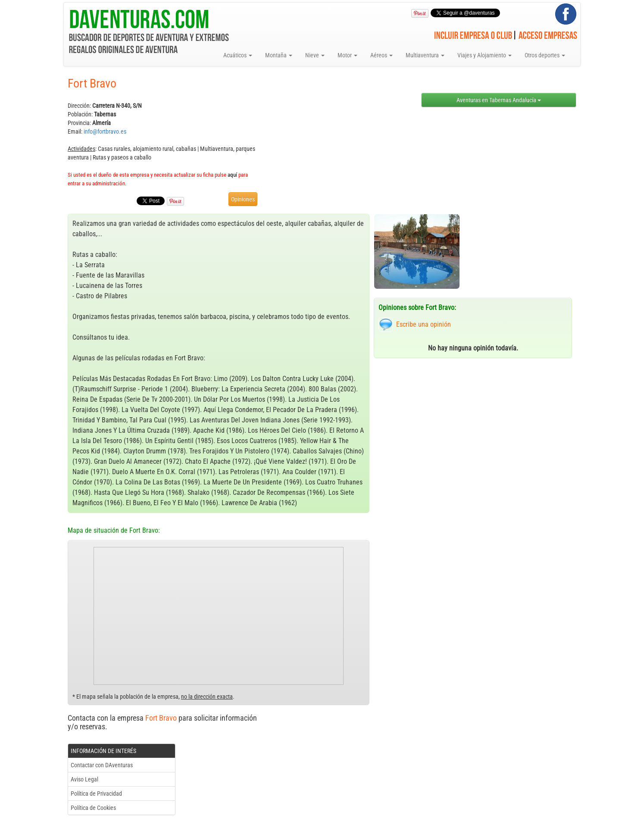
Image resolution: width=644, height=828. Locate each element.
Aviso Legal (84, 779)
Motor (347, 55)
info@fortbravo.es (105, 131)
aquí (232, 175)
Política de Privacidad (96, 794)
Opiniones (243, 199)
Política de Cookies (93, 808)
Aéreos (381, 55)
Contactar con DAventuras (102, 765)
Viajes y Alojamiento (485, 55)
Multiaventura (425, 55)
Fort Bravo (161, 718)
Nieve (315, 55)
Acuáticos (238, 55)
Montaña (279, 55)
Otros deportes (545, 55)
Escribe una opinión (424, 324)
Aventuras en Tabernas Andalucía (499, 100)
